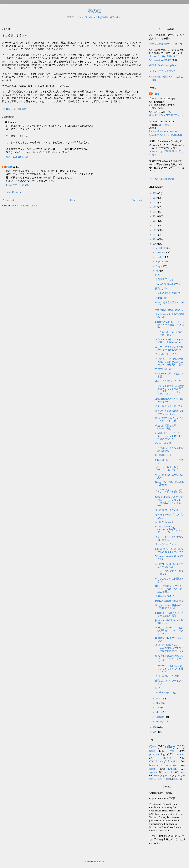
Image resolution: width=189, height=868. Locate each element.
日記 (158, 688)
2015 (156, 216)
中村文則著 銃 (163, 369)
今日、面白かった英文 (167, 676)
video (174, 761)
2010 (156, 239)
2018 (156, 203)
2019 (156, 198)
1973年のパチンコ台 (166, 693)
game (152, 769)
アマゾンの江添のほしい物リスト (167, 44)
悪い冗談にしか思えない (168, 354)
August (159, 266)
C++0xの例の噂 (163, 443)
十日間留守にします (166, 279)
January (160, 721)
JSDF (157, 775)
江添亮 (9, 167)
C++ (153, 747)
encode (168, 775)
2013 (156, 226)
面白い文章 (161, 289)
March (159, 712)
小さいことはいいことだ (168, 381)
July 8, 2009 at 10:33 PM (18, 185)
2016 (156, 212)
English (172, 769)
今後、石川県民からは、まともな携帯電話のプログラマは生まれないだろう (169, 648)
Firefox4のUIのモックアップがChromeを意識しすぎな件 (170, 325)
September (161, 262)
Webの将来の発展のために (169, 310)
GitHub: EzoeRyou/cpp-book (163, 65)
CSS (179, 776)
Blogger (100, 862)
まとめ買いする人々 (166, 544)
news (152, 751)
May (158, 703)
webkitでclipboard (164, 522)
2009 (156, 244)
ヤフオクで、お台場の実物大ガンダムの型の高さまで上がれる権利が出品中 (169, 362)
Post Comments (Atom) (26, 206)
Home (73, 200)
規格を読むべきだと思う (168, 510)
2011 (156, 235)
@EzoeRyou (116, 17)
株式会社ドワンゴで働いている (166, 115)
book (152, 765)
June (158, 698)
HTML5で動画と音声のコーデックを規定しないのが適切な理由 (170, 589)
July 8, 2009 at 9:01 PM (17, 157)
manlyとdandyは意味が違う (169, 601)
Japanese (154, 772)
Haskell (176, 779)
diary (24, 109)
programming (157, 754)
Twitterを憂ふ (162, 298)
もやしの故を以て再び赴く (169, 293)
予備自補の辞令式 (165, 596)
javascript (169, 772)
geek (168, 779)
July (158, 271)
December (161, 248)
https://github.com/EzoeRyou (163, 131)
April (159, 708)
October (160, 257)
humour (180, 754)
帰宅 (158, 275)
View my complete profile (162, 179)
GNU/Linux (156, 761)
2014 (156, 221)
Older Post (137, 200)
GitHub (88, 17)
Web (172, 751)
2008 (156, 727)
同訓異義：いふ (163, 455)
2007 (156, 732)
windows (171, 765)
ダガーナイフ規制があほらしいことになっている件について (169, 669)
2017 (156, 207)
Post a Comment (14, 192)
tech (183, 772)
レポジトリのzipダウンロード (165, 71)
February (160, 717)
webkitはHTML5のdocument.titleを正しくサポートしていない (169, 529)
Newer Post (8, 200)
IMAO (167, 758)
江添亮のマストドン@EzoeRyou (166, 135)
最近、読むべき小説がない (169, 406)
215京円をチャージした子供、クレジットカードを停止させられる (169, 436)
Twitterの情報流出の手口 (168, 284)
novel (160, 779)
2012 (156, 230)
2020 (156, 193)
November (161, 252)
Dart (151, 779)
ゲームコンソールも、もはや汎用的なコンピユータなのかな (169, 630)
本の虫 (95, 11)
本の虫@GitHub (101, 17)
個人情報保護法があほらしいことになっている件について (169, 658)
